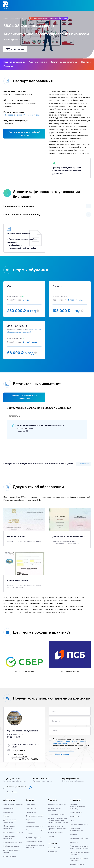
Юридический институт (56, 814)
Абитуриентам (10, 800)
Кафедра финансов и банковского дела (23, 115)
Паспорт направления (14, 62)
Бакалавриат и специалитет (14, 804)
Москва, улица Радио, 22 (17, 788)
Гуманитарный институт (57, 804)
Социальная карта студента (36, 830)
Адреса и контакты (77, 864)
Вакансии (73, 834)
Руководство (74, 816)
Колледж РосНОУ (54, 848)
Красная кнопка (32, 808)
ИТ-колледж (52, 852)
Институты (20, 18)
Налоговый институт (55, 833)
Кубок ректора (31, 812)
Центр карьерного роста (35, 816)
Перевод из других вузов (13, 842)
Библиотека (30, 834)
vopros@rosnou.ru (71, 779)
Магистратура (9, 808)
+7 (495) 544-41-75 (41, 779)
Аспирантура (8, 812)
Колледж (7, 816)
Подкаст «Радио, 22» (33, 838)
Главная (7, 18)
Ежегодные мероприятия (35, 826)
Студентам (30, 800)
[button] (45, 680)
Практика (86, 62)
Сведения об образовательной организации (77, 806)
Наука (72, 820)
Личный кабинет (10, 856)
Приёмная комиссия (11, 846)
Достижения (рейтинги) (79, 838)
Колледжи (52, 843)
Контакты (8, 66)
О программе (17, 49)
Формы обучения (38, 62)
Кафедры (51, 836)
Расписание (30, 804)
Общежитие (74, 842)
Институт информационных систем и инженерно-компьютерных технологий (58, 820)
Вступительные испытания (64, 62)
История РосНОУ (76, 812)
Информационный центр (79, 824)
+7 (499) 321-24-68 (12, 779)
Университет (75, 800)
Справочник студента (34, 842)
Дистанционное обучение (13, 832)
